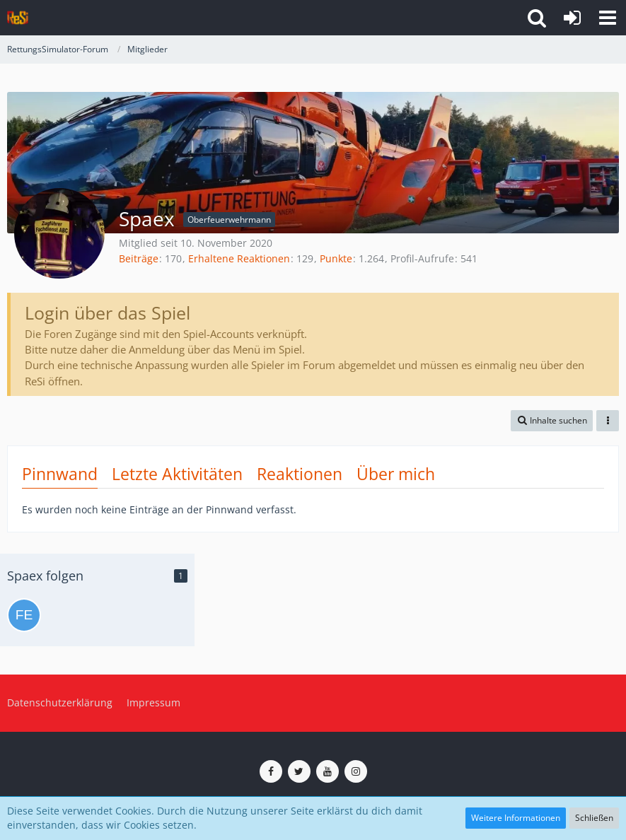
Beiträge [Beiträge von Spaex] (139, 258)
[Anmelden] (572, 18)
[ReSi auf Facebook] (271, 771)
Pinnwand (60, 474)
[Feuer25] (24, 615)
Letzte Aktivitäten (177, 474)
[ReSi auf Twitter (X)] (299, 771)
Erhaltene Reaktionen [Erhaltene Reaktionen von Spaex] (239, 258)
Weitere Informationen (516, 818)
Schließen (594, 818)
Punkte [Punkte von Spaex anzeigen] (336, 258)
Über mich (396, 474)
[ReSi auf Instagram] (356, 771)
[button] (608, 18)
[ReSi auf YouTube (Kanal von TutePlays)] (328, 771)
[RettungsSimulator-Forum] (18, 18)
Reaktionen (300, 474)
